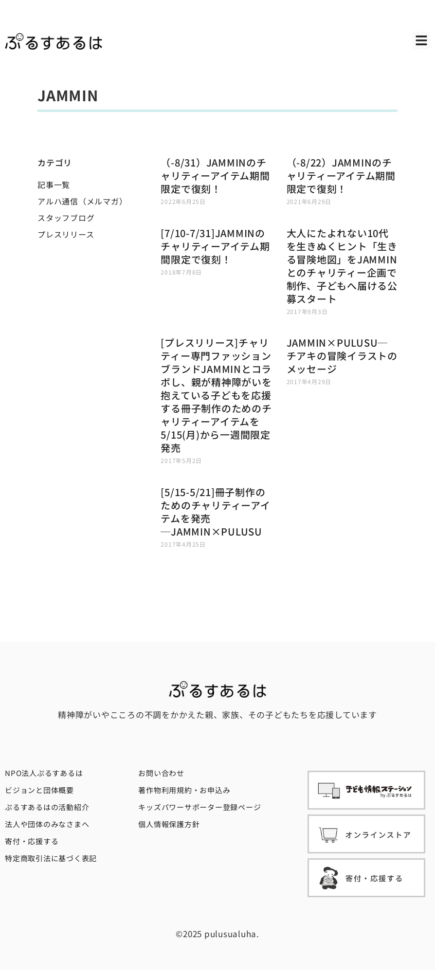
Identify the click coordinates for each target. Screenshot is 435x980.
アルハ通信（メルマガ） (82, 201)
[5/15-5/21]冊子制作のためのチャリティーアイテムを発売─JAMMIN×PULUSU (215, 512)
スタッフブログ (66, 218)
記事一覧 (54, 185)
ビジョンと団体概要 (39, 790)
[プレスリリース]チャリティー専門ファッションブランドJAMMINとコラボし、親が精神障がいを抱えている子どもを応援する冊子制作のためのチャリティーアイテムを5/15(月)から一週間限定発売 (216, 395)
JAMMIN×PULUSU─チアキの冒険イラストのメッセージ (342, 356)
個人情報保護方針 (169, 824)
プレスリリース (66, 234)
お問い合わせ (161, 773)
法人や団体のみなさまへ (47, 824)
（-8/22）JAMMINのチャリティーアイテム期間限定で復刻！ (341, 176)
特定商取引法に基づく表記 (51, 858)
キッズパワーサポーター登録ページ (199, 807)
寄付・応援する (32, 841)
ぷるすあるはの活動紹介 (47, 807)
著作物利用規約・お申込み (184, 790)
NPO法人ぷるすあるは (44, 773)
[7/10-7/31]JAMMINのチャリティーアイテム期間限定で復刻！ (215, 246)
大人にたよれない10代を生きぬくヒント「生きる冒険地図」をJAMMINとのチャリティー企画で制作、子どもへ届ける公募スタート (342, 266)
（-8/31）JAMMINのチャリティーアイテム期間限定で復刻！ (215, 176)
